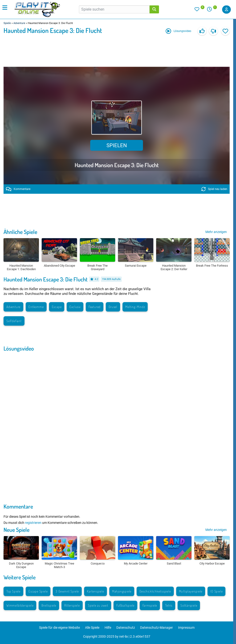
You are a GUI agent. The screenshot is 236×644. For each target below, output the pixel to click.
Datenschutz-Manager (157, 628)
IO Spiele (216, 591)
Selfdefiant (14, 321)
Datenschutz (126, 628)
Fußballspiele (125, 605)
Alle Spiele (92, 628)
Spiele (7, 23)
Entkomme (36, 307)
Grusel (113, 307)
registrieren (33, 523)
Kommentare (18, 189)
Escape (57, 307)
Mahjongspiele (122, 591)
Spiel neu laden (214, 189)
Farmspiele (150, 605)
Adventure (19, 23)
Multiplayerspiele (191, 591)
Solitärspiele (189, 605)
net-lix (124, 636)
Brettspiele (49, 605)
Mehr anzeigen (216, 232)
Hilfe (108, 628)
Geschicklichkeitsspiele (155, 591)
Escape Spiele (38, 591)
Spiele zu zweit (98, 605)
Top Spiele (13, 591)
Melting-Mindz (135, 307)
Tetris (169, 605)
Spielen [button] (117, 145)
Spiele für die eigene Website (59, 628)
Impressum (186, 628)
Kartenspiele (96, 591)
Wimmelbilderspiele (20, 605)
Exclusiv (75, 307)
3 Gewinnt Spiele (67, 591)
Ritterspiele (72, 605)
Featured (95, 307)
